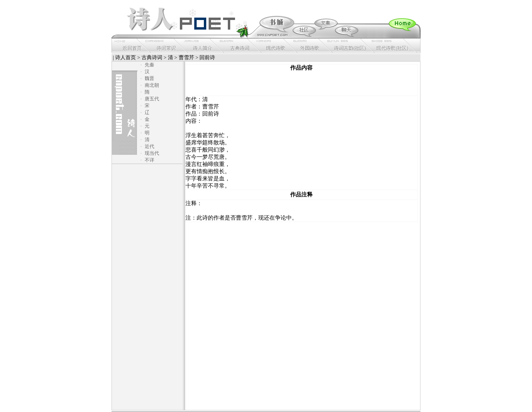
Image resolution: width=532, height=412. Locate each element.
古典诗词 (152, 57)
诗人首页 (126, 57)
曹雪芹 (186, 57)
